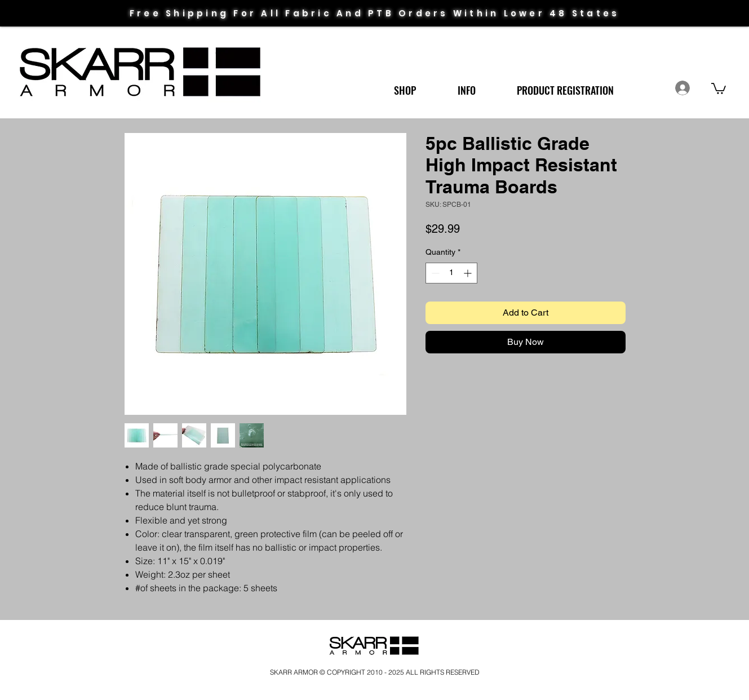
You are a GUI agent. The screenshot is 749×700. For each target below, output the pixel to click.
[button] (405, 85)
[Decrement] (434, 273)
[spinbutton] (451, 273)
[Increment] (469, 273)
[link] (719, 88)
